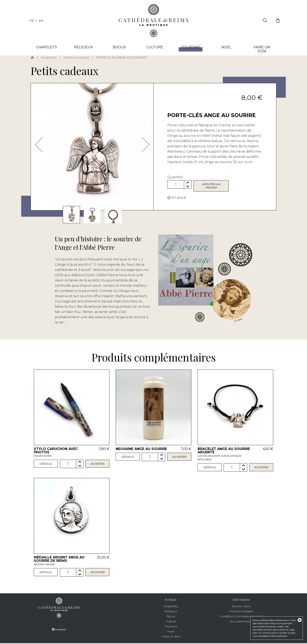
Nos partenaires (241, 622)
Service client (241, 607)
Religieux (83, 47)
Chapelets (46, 47)
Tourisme (49, 58)
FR (32, 21)
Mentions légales (241, 612)
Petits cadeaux (78, 58)
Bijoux (119, 47)
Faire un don (262, 49)
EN (41, 21)
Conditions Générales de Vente (241, 617)
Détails (46, 465)
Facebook (59, 630)
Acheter (98, 465)
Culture (154, 47)
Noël (226, 47)
